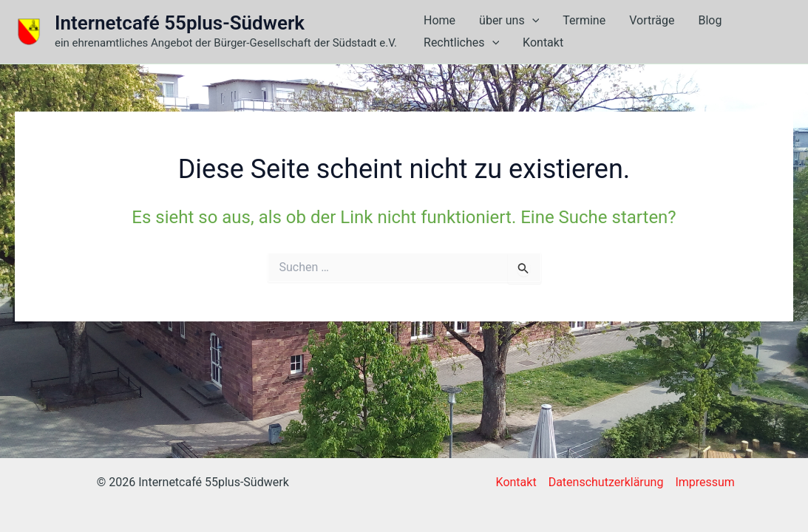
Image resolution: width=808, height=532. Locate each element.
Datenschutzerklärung (606, 482)
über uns (509, 21)
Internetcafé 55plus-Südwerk (180, 23)
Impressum (705, 482)
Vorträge (652, 20)
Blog (710, 20)
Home (439, 20)
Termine (584, 20)
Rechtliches (461, 43)
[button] (532, 21)
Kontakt (543, 42)
